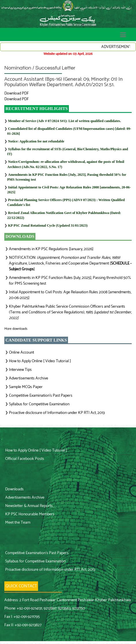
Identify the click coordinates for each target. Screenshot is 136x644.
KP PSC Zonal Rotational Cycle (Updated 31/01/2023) (48, 225)
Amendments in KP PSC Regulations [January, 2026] (51, 249)
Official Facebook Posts (24, 459)
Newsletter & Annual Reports (29, 506)
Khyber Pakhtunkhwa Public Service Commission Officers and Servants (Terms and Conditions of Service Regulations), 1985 (70, 312)
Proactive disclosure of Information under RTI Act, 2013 (50, 570)
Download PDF (17, 93)
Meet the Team (17, 523)
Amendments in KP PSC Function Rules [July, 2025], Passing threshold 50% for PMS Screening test (70, 281)
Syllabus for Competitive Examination (39, 404)
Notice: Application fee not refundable (36, 141)
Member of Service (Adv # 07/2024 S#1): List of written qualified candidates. (65, 121)
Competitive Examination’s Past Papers (41, 396)
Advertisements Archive (29, 378)
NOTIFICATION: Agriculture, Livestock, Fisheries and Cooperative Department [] (70, 264)
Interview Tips (20, 370)
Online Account (21, 353)
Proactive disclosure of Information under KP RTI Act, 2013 (57, 413)
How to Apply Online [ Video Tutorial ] (40, 361)
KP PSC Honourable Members (29, 514)
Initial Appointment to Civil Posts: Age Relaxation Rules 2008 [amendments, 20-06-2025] (70, 295)
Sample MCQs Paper (26, 387)
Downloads (14, 489)
